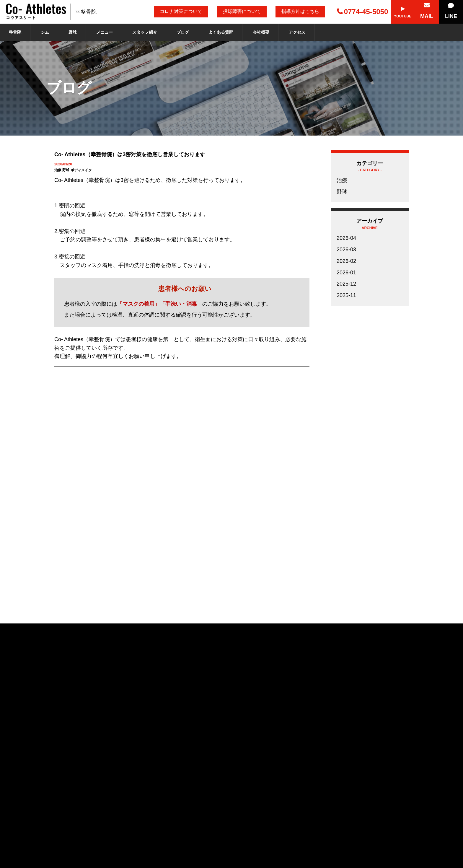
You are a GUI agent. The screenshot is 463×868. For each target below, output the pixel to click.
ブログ (183, 32)
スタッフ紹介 (145, 32)
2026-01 (346, 273)
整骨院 (15, 32)
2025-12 (346, 284)
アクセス (297, 32)
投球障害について (242, 11)
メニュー (105, 32)
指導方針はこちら (300, 11)
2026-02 (346, 261)
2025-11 (346, 295)
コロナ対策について (181, 11)
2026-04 (346, 238)
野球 (73, 32)
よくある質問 (221, 32)
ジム (45, 32)
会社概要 (261, 32)
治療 (342, 180)
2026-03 (346, 250)
